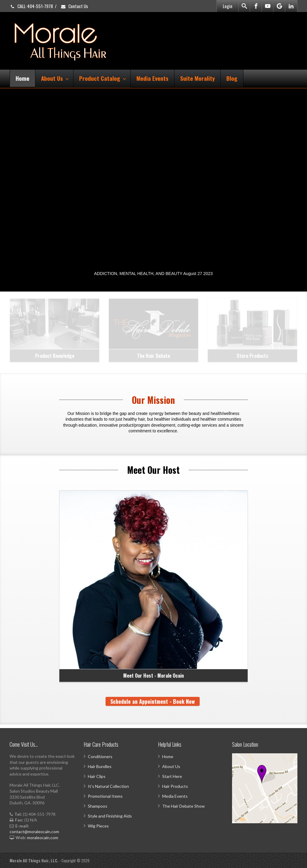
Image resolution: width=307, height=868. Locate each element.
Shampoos (98, 806)
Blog (232, 78)
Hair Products (175, 786)
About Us (55, 78)
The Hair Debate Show (183, 806)
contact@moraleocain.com (34, 832)
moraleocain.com (43, 838)
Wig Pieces (98, 826)
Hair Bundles (100, 766)
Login (228, 6)
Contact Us (74, 6)
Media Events (152, 78)
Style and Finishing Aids (110, 816)
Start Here (172, 776)
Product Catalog (103, 78)
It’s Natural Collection (108, 786)
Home (22, 78)
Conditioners (100, 756)
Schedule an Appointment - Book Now (153, 701)
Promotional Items (105, 796)
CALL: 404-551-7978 (31, 6)
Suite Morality (197, 78)
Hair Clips (97, 776)
